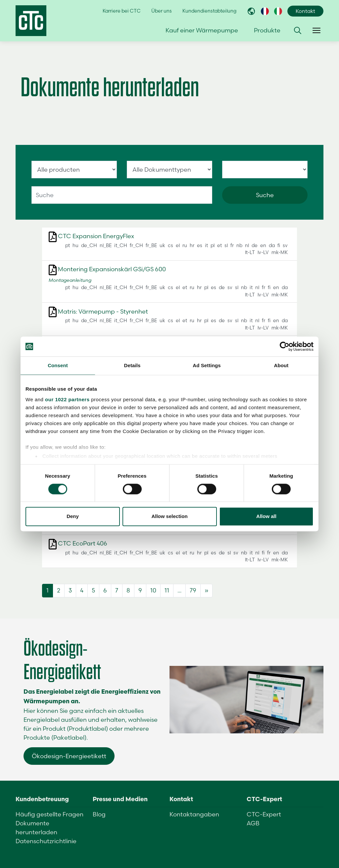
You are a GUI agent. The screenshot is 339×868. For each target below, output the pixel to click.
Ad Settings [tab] (207, 365)
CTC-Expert (264, 814)
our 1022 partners (67, 399)
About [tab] (281, 365)
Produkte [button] (267, 30)
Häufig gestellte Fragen (49, 814)
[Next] (206, 591)
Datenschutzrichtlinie (46, 841)
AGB (253, 823)
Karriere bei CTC (122, 11)
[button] (298, 30)
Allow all (266, 517)
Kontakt (305, 11)
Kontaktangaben (194, 814)
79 (193, 590)
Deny (73, 517)
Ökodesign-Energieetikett (69, 756)
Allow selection (169, 517)
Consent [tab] (58, 365)
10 (153, 590)
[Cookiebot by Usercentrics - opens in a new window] (285, 346)
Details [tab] (132, 365)
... (179, 590)
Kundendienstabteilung (209, 11)
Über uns (162, 11)
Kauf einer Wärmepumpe (202, 30)
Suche (265, 195)
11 (167, 590)
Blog (99, 814)
